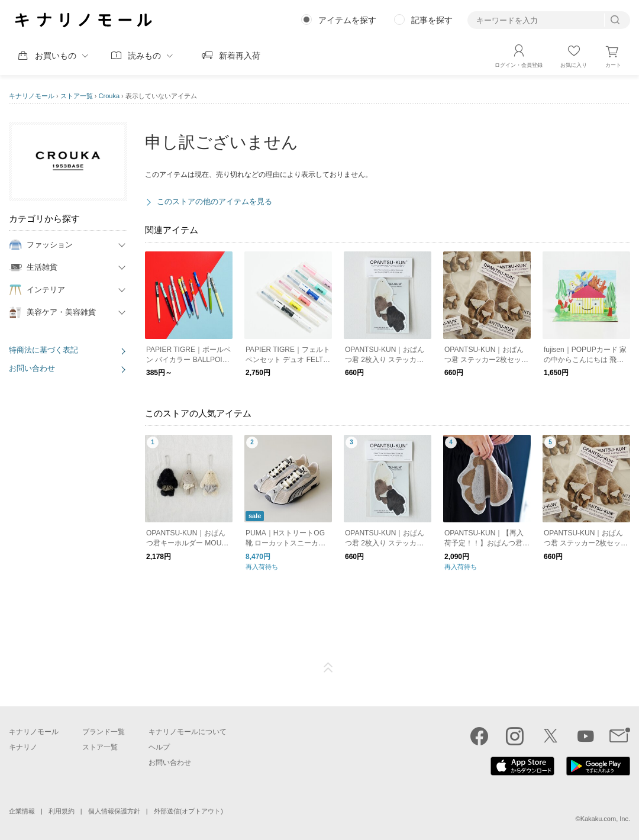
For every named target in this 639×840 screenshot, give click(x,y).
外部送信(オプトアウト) (188, 811)
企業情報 (22, 811)
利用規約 (62, 811)
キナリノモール (32, 96)
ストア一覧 (77, 96)
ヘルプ (159, 747)
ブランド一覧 (104, 732)
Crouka (109, 96)
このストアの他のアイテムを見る (214, 201)
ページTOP (328, 668)
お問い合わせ (32, 368)
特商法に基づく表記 (43, 350)
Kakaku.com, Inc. (605, 819)
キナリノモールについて (188, 732)
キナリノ (23, 747)
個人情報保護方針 (114, 811)
